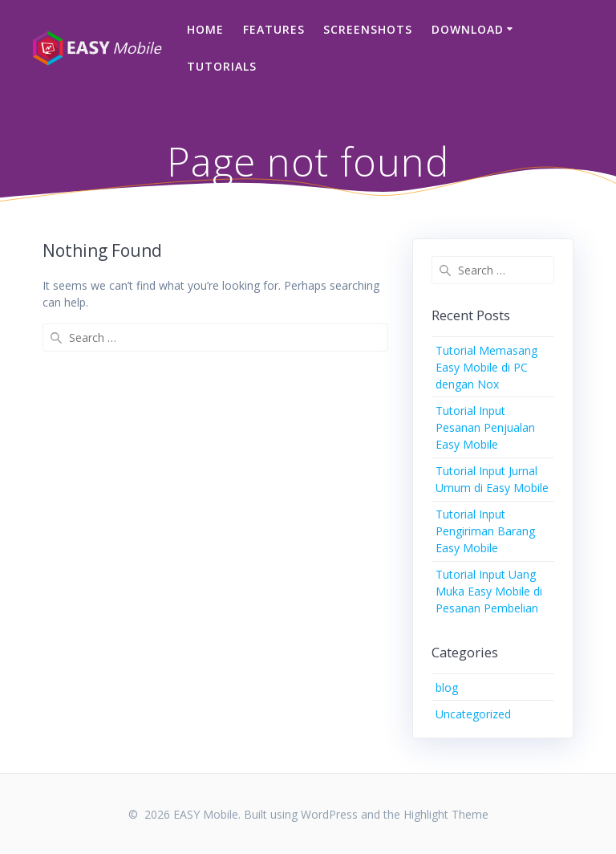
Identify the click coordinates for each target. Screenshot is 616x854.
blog (447, 687)
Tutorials (222, 66)
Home (205, 29)
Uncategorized (473, 714)
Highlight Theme (446, 814)
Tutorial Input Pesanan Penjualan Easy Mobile (485, 427)
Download (468, 29)
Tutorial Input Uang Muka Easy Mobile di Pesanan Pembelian (489, 591)
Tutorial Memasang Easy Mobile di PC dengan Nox (486, 367)
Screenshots (368, 29)
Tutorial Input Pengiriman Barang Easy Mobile (485, 531)
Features (274, 29)
